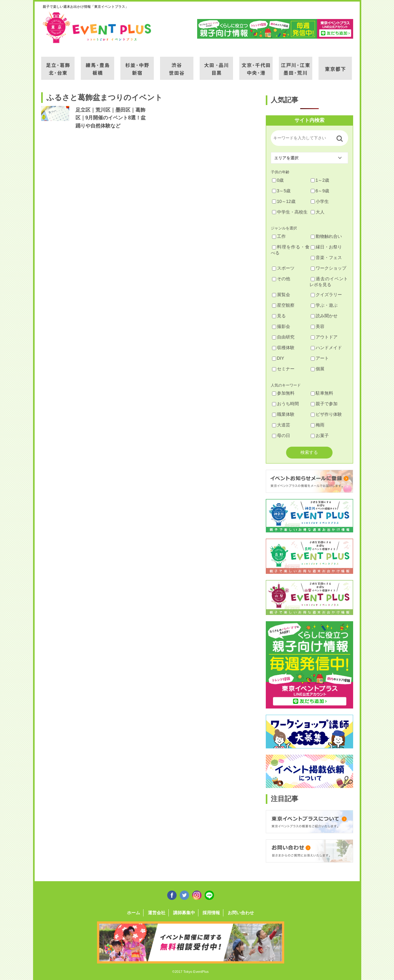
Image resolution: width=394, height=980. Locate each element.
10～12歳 (284, 201)
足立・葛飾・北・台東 (58, 65)
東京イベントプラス (97, 27)
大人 (318, 212)
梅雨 (318, 425)
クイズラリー (326, 295)
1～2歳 (320, 180)
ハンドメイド (326, 348)
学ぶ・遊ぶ (324, 305)
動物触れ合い (326, 236)
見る (279, 316)
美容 (318, 326)
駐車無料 (322, 393)
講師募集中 (184, 913)
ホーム (134, 913)
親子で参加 (324, 404)
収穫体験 (283, 348)
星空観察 (283, 305)
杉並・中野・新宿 (137, 65)
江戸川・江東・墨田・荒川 (296, 65)
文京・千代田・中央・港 (256, 65)
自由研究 (283, 337)
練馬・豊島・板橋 (97, 65)
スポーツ (283, 268)
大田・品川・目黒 (216, 65)
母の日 (281, 435)
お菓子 (320, 435)
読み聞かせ (324, 316)
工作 (279, 236)
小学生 (320, 201)
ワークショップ (328, 268)
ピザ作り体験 (326, 414)
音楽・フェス (326, 257)
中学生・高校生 (290, 212)
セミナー (283, 369)
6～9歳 (320, 191)
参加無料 (283, 393)
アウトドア (324, 337)
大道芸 (281, 425)
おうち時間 (285, 404)
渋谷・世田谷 (177, 65)
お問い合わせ (241, 913)
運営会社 (157, 913)
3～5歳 (281, 191)
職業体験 (283, 414)
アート (320, 358)
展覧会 (281, 295)
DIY (278, 358)
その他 (281, 279)
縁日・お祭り (326, 247)
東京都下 (335, 65)
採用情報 (211, 913)
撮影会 (281, 326)
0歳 (278, 180)
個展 (318, 369)
